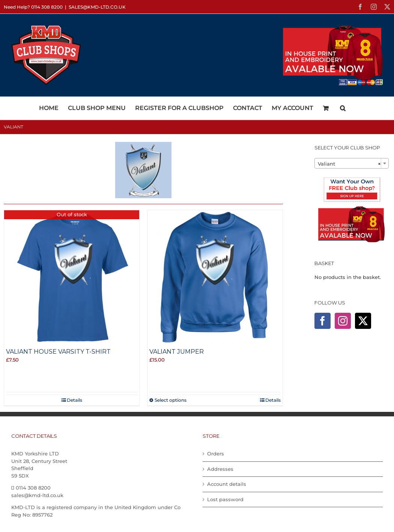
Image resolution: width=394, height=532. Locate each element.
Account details (227, 484)
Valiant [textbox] (349, 164)
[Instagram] (343, 321)
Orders (216, 454)
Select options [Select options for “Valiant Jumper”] (171, 400)
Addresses (220, 469)
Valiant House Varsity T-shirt (58, 352)
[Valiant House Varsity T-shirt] (72, 278)
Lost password (225, 499)
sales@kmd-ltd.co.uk (97, 7)
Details (74, 400)
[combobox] (352, 163)
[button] (343, 108)
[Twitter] (363, 321)
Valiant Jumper (177, 352)
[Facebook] (323, 321)
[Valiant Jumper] (215, 278)
